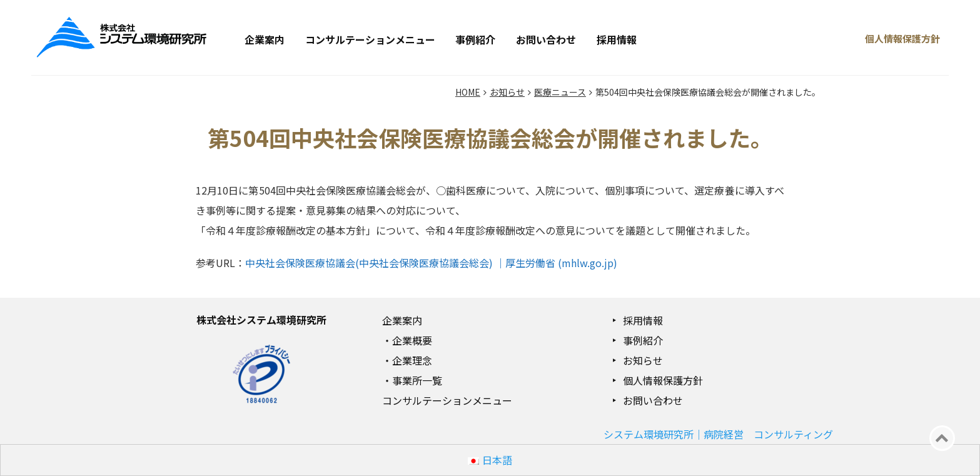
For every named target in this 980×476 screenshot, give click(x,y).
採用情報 (617, 39)
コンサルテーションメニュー (370, 39)
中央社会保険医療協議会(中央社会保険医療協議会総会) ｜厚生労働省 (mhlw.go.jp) (431, 263)
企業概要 (412, 340)
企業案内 (265, 39)
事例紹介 (475, 39)
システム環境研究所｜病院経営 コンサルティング (718, 434)
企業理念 (412, 360)
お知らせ (643, 360)
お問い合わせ (546, 39)
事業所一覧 (417, 380)
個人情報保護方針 (663, 380)
